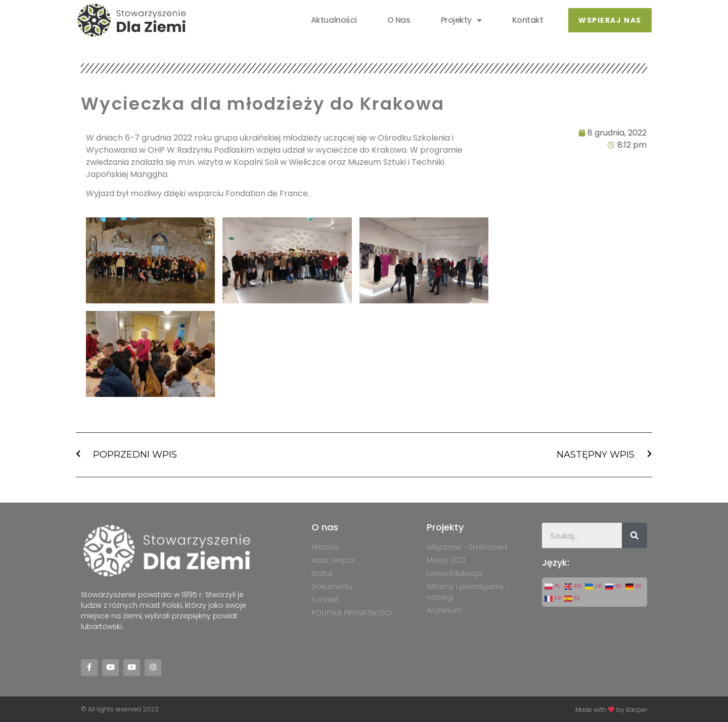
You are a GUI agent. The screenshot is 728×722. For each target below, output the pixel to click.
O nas (399, 20)
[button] (610, 20)
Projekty (461, 20)
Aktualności (334, 20)
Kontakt (527, 20)
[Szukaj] (634, 535)
